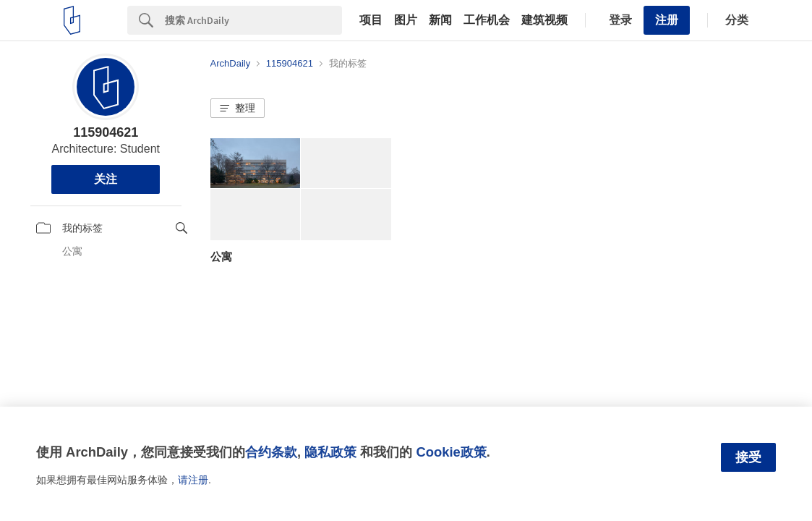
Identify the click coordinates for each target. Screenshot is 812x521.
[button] (238, 109)
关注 (106, 179)
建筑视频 (544, 20)
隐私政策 (330, 452)
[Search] (253, 20)
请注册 (193, 480)
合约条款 (271, 452)
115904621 (106, 132)
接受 (748, 457)
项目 (371, 20)
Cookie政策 (451, 452)
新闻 (440, 20)
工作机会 (487, 20)
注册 (667, 20)
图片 (406, 20)
